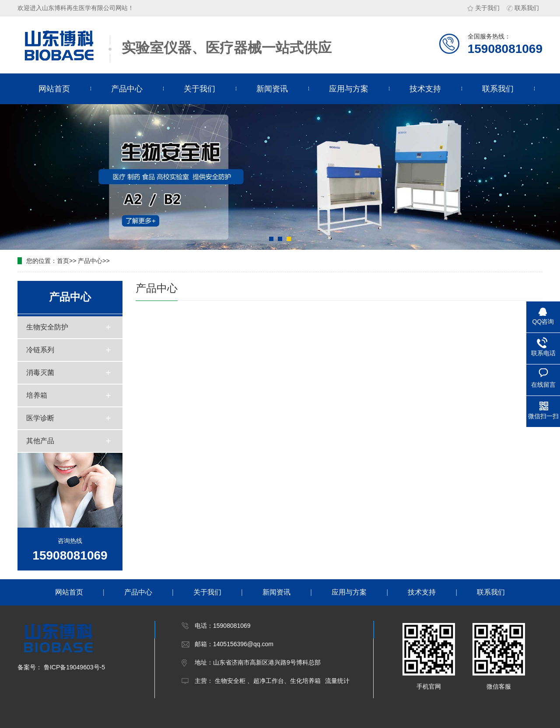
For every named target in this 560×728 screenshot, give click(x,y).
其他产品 (40, 441)
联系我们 (523, 8)
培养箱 (37, 395)
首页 (63, 261)
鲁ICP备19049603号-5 (73, 667)
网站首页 (54, 89)
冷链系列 (40, 350)
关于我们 (483, 8)
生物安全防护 (47, 327)
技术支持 (425, 89)
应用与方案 (349, 89)
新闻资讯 (272, 89)
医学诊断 (40, 418)
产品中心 (127, 89)
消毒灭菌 (40, 373)
